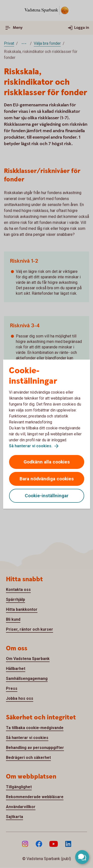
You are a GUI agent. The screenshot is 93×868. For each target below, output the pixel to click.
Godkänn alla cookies (47, 462)
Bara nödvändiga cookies (47, 479)
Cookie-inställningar (47, 496)
